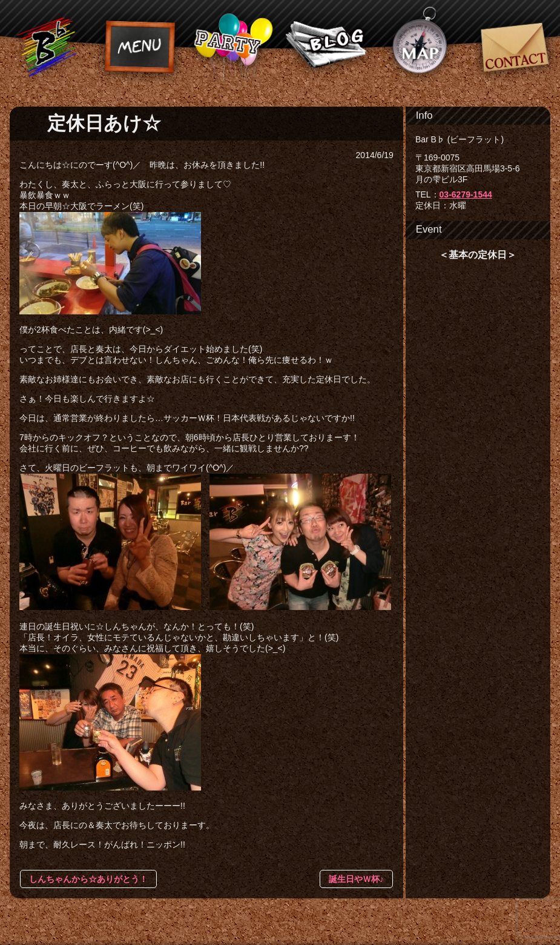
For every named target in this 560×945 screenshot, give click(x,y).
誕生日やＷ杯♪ (356, 879)
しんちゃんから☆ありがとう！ (88, 879)
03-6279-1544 (466, 194)
